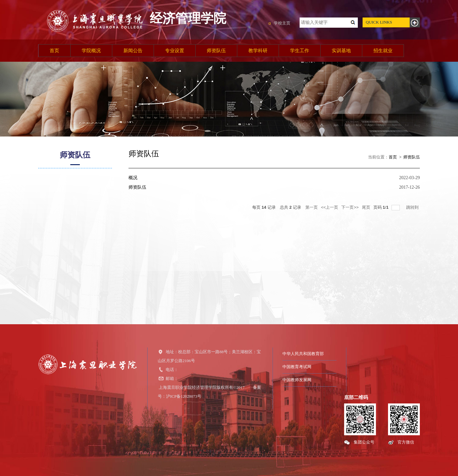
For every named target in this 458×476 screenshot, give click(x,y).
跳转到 (413, 207)
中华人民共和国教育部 (303, 354)
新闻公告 (133, 51)
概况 (133, 178)
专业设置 (175, 51)
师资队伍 (216, 51)
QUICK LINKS (379, 22)
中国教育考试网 (297, 367)
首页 (54, 51)
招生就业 (383, 51)
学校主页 (282, 23)
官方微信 (406, 442)
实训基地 (341, 51)
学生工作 (300, 51)
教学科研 (258, 51)
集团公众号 (364, 442)
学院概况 (91, 51)
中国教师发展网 (297, 380)
